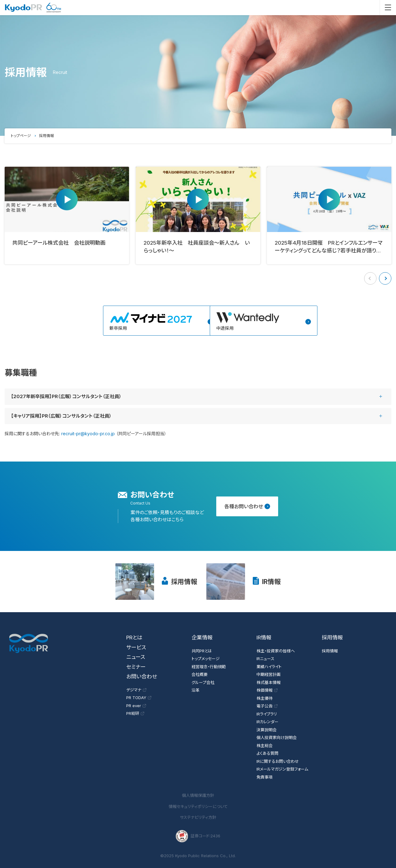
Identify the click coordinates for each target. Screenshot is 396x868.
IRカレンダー (267, 722)
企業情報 (202, 638)
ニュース (136, 657)
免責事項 (265, 777)
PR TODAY (139, 698)
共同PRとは (202, 651)
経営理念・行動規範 (209, 667)
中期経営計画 (269, 674)
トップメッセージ (206, 659)
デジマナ (136, 690)
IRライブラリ (267, 714)
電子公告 (267, 706)
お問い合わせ (142, 677)
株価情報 (267, 690)
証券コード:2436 (198, 836)
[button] (385, 278)
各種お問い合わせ (247, 506)
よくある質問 (267, 753)
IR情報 (271, 582)
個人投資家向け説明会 (277, 737)
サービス (136, 647)
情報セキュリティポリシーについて (198, 806)
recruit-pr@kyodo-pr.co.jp (88, 434)
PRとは (134, 638)
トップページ (21, 136)
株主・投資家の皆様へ (276, 651)
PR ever (136, 706)
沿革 (196, 690)
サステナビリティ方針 (198, 817)
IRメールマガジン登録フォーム (282, 769)
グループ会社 (203, 682)
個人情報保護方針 (198, 795)
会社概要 (200, 674)
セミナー (136, 667)
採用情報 (184, 582)
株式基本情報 (269, 682)
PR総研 (135, 713)
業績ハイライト (269, 667)
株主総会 (265, 746)
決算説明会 (267, 730)
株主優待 (265, 698)
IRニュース (265, 659)
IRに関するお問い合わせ (278, 761)
